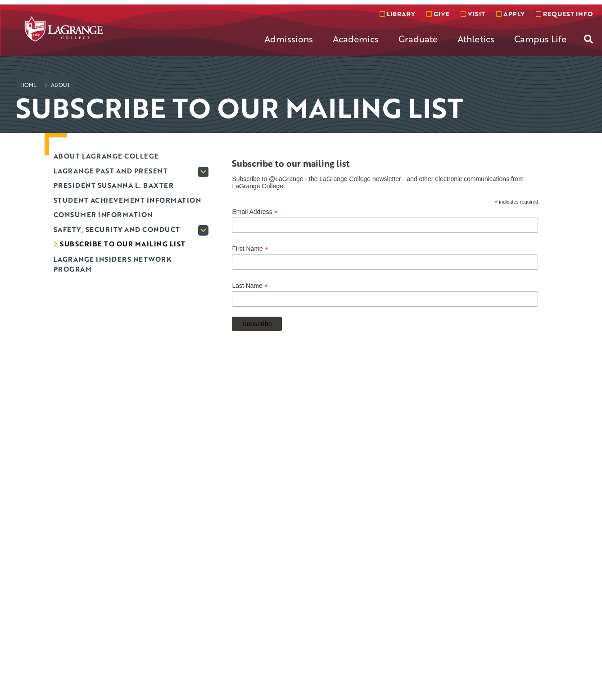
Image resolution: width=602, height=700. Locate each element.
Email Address (255, 212)
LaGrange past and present (111, 171)
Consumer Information (103, 214)
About (60, 85)
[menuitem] (289, 46)
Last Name (250, 286)
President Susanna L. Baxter (114, 185)
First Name (250, 249)
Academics (356, 39)
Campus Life (540, 39)
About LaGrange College (106, 156)
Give (438, 14)
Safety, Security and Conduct (117, 229)
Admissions (289, 39)
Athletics (476, 39)
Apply (510, 14)
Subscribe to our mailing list (123, 244)
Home (28, 85)
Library (397, 14)
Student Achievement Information (127, 200)
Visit (473, 14)
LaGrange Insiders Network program (113, 264)
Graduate (418, 39)
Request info (564, 14)
